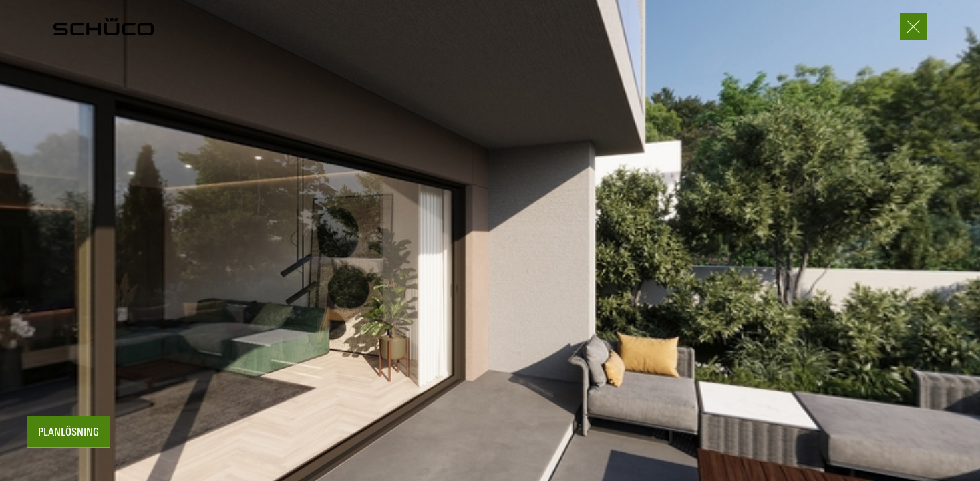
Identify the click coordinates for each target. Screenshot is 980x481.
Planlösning (68, 433)
